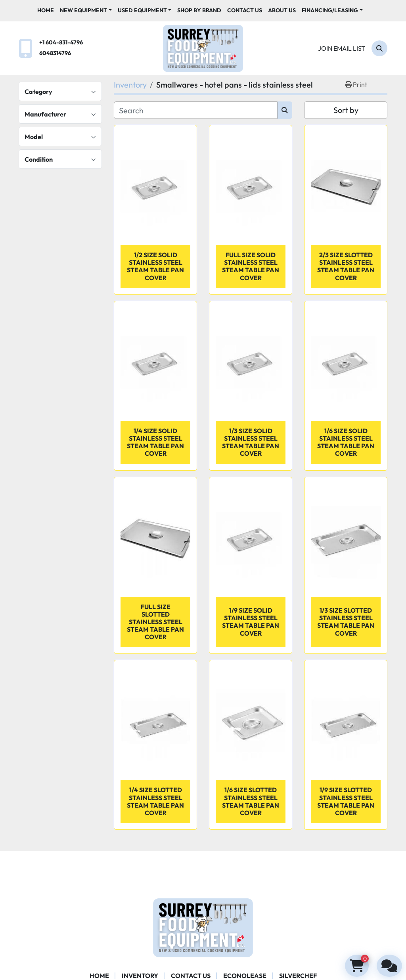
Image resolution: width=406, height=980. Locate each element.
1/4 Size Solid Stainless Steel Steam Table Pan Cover (155, 442)
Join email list (342, 48)
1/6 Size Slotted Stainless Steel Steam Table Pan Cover (251, 801)
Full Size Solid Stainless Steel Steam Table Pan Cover (251, 266)
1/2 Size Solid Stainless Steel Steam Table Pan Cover (155, 266)
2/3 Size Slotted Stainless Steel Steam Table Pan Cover (346, 266)
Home (46, 10)
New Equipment (83, 10)
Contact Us (245, 10)
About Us (282, 10)
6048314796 (55, 53)
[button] (86, 11)
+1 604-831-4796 (61, 42)
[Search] (379, 48)
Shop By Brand (199, 10)
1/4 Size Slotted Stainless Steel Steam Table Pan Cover (155, 801)
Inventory (140, 976)
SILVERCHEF (298, 976)
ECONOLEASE (245, 976)
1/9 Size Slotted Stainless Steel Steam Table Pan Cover (346, 801)
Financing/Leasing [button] (330, 10)
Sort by (346, 110)
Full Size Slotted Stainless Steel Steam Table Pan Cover (155, 622)
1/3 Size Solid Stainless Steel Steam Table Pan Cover (251, 442)
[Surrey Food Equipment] (203, 927)
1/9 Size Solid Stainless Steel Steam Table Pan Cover (251, 622)
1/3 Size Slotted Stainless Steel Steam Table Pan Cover (346, 622)
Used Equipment (142, 10)
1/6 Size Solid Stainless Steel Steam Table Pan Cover (346, 442)
